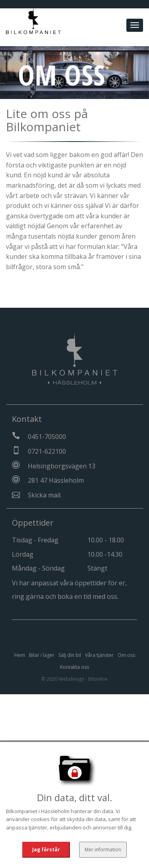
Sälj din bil (70, 655)
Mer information (103, 849)
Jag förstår (46, 849)
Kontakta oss (74, 667)
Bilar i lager (42, 655)
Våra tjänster (99, 655)
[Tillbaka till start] (33, 18)
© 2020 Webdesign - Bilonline (74, 679)
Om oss (126, 655)
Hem (20, 655)
